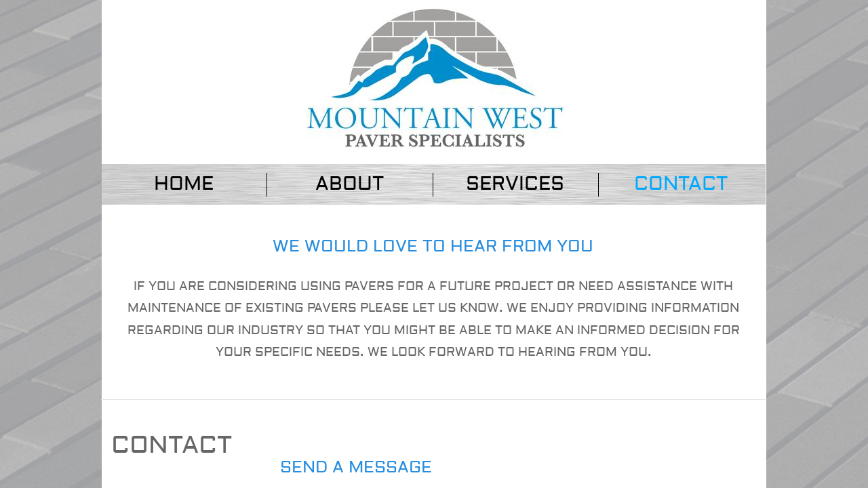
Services (515, 184)
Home (184, 184)
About (350, 184)
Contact (681, 184)
